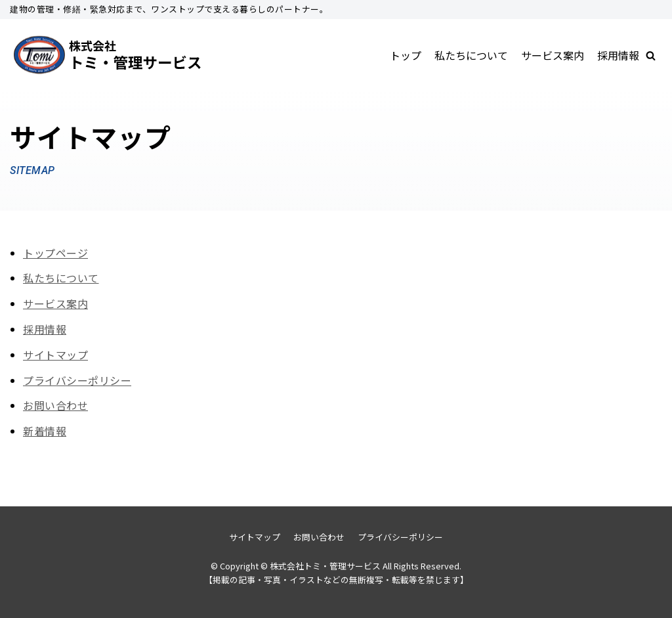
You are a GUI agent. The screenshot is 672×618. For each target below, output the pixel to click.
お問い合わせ (55, 405)
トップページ (55, 253)
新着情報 (45, 431)
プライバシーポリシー (77, 380)
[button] (651, 55)
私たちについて (471, 55)
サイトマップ (55, 355)
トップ (406, 55)
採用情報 (618, 55)
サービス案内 (553, 55)
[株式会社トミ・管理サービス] (108, 55)
